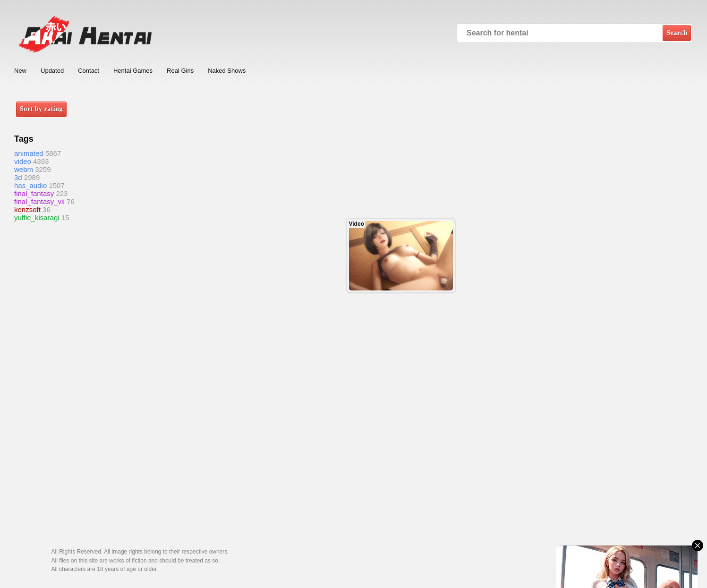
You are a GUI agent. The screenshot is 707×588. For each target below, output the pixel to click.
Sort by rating (41, 109)
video (23, 161)
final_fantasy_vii (39, 201)
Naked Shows (227, 71)
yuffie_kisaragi (37, 217)
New (20, 71)
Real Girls (180, 71)
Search (677, 33)
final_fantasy (34, 193)
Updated (52, 71)
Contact (89, 71)
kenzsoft (27, 209)
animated (29, 153)
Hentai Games (133, 71)
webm (24, 169)
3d (18, 177)
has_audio (30, 185)
